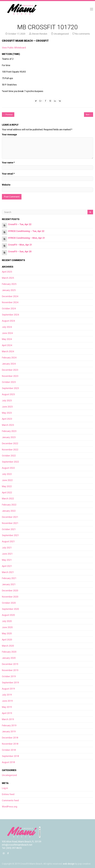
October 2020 (9, 603)
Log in (5, 788)
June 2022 (7, 480)
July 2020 (7, 621)
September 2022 (10, 462)
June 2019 (7, 701)
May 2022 (7, 486)
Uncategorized (61, 34)
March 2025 (8, 278)
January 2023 (9, 437)
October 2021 (9, 529)
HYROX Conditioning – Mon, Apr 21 (27, 238)
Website (6, 185)
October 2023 (9, 382)
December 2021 (10, 517)
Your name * (8, 163)
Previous (8, 115)
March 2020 (8, 646)
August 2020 (8, 615)
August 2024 (8, 321)
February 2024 (9, 358)
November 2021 (10, 523)
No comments (83, 34)
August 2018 (8, 762)
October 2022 (9, 456)
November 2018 (10, 744)
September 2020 (10, 609)
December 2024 (10, 296)
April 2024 (7, 345)
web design (69, 864)
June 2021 (7, 554)
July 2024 (7, 327)
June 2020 (7, 627)
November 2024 (10, 302)
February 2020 (9, 652)
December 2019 (10, 664)
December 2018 (10, 738)
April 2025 (7, 272)
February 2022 (9, 505)
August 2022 (8, 468)
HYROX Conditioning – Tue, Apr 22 (26, 231)
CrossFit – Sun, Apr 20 (20, 251)
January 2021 (9, 584)
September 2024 (10, 315)
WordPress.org (10, 807)
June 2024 (7, 333)
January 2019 (9, 731)
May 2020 (7, 633)
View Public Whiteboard (14, 48)
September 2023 (10, 388)
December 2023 (10, 370)
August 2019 (8, 689)
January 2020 (9, 658)
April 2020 (7, 640)
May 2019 (7, 707)
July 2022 (7, 474)
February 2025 (9, 284)
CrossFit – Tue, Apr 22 (20, 224)
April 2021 (7, 566)
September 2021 (10, 535)
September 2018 (10, 756)
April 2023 (7, 419)
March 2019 (8, 719)
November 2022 (10, 450)
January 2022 (9, 511)
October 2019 (9, 676)
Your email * (8, 174)
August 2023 (8, 394)
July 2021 (7, 548)
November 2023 (10, 376)
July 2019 (7, 695)
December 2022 (10, 443)
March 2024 (8, 351)
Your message (9, 134)
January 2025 (9, 290)
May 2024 (7, 339)
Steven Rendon (40, 34)
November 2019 (10, 670)
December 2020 (10, 591)
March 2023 (8, 425)
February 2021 (9, 578)
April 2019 (7, 713)
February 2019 (9, 725)
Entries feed (8, 794)
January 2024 (9, 364)
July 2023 (7, 400)
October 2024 (9, 308)
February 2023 (9, 431)
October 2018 (9, 750)
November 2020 (10, 597)
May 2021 (7, 560)
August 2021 (8, 541)
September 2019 (10, 683)
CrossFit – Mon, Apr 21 (20, 245)
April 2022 (7, 492)
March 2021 (8, 572)
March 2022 (8, 499)
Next (89, 115)
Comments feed (10, 800)
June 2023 (7, 407)
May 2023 (7, 413)
